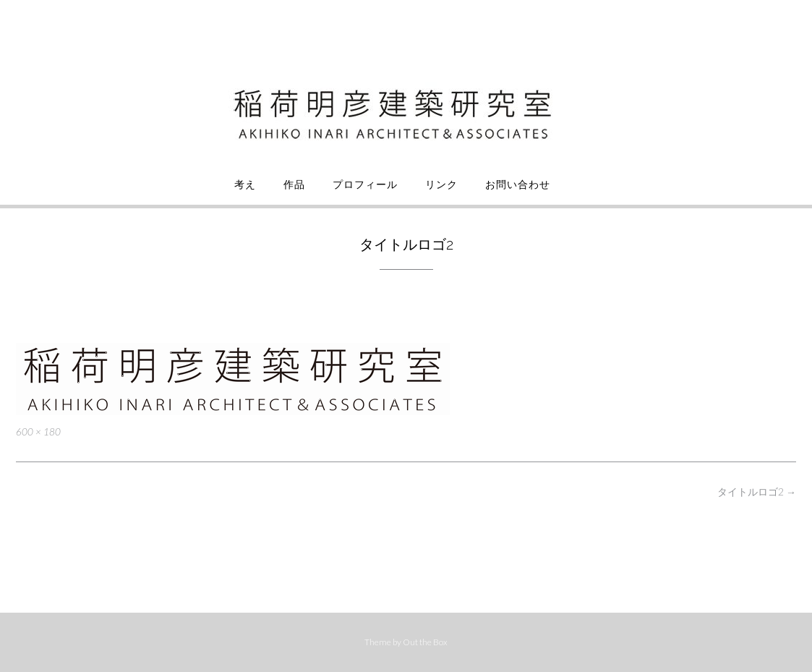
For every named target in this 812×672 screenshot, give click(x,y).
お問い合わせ (518, 184)
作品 (294, 184)
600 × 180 (38, 432)
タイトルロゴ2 (757, 492)
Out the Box (425, 642)
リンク (441, 184)
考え (245, 184)
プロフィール (365, 184)
